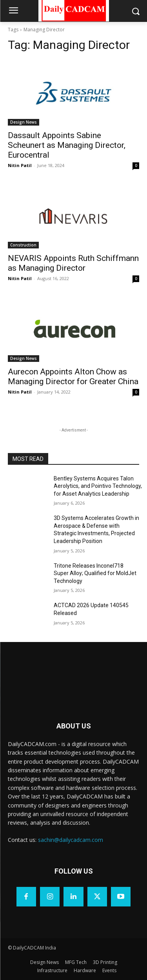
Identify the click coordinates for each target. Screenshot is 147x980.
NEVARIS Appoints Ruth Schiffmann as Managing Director (73, 263)
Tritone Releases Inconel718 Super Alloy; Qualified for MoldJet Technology (95, 573)
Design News (24, 122)
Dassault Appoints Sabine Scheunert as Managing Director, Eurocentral (67, 145)
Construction (23, 245)
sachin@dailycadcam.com (71, 840)
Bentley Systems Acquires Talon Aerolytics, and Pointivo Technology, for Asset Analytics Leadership (98, 486)
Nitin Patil (20, 165)
